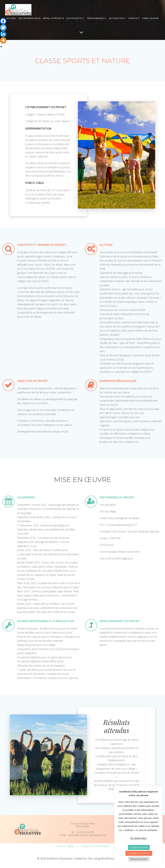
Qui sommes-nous (30, 18)
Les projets (75, 18)
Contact (134, 18)
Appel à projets (53, 18)
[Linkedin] (3, 34)
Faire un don (150, 18)
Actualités (118, 18)
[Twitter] (3, 28)
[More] (3, 40)
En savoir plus (138, 838)
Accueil (11, 18)
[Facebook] (3, 21)
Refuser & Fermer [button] (139, 859)
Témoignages (97, 18)
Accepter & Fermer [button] (139, 847)
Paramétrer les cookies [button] (139, 853)
